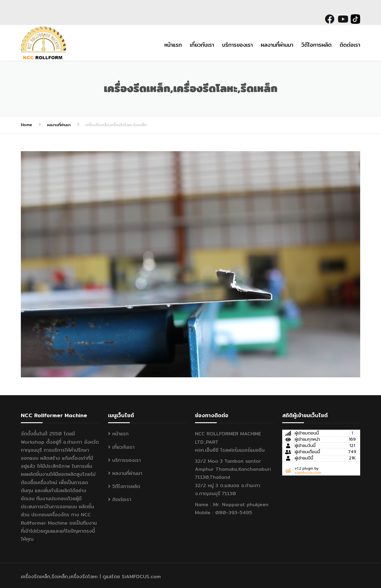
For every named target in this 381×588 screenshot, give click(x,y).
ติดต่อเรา (350, 45)
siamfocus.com (308, 473)
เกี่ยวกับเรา (202, 45)
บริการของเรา (237, 45)
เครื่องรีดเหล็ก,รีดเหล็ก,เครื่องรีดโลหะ (59, 577)
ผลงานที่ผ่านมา (277, 45)
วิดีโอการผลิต (316, 45)
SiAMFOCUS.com (141, 577)
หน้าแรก (173, 45)
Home (26, 125)
